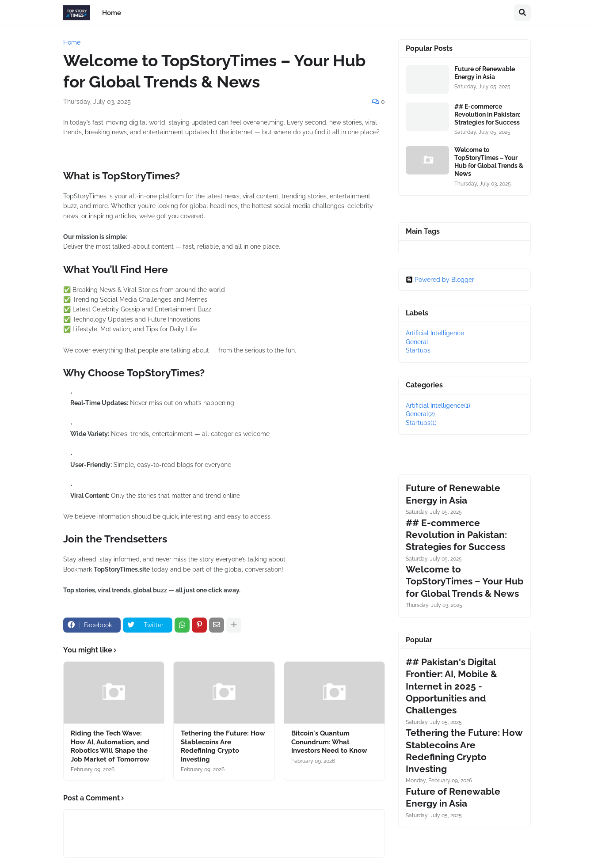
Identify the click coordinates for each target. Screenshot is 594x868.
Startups (418, 350)
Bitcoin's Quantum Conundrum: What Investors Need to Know (329, 742)
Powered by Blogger (440, 280)
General (417, 342)
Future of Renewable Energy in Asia (485, 73)
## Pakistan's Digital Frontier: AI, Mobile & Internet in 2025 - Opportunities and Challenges (451, 686)
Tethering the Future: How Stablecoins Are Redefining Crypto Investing (223, 746)
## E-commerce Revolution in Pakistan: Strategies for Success (487, 114)
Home (72, 42)
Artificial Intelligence (435, 333)
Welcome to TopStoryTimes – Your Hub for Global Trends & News (489, 162)
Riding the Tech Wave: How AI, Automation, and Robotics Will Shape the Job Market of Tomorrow (110, 746)
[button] (522, 13)
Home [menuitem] (112, 13)
